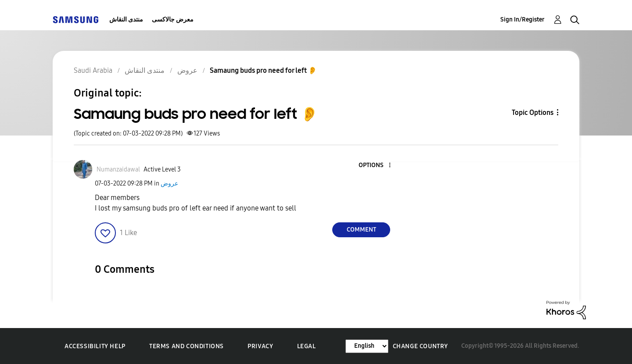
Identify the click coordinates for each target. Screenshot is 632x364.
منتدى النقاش (126, 20)
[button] (375, 166)
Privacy (260, 346)
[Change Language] (367, 346)
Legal (307, 346)
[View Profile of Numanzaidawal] (118, 170)
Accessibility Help (95, 346)
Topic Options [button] (533, 112)
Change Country (420, 346)
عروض (169, 184)
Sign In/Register (522, 20)
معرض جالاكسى (173, 20)
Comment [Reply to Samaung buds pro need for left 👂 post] (361, 230)
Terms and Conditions (187, 346)
